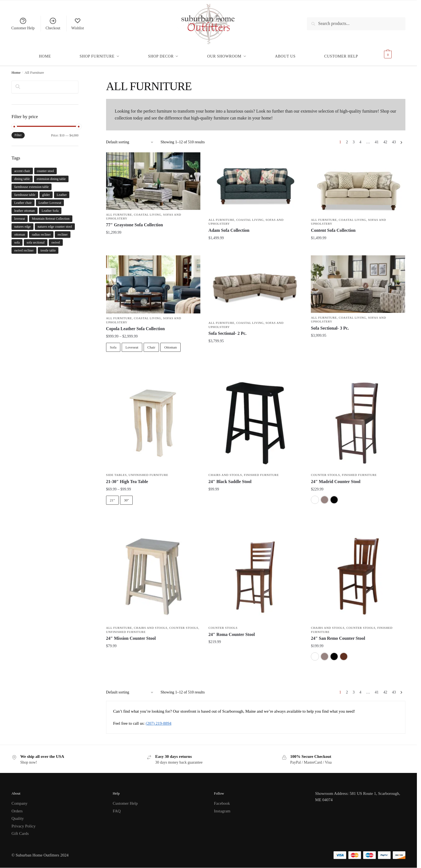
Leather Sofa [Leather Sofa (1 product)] (50, 207)
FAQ (117, 808)
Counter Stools (325, 472)
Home (16, 69)
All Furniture (119, 211)
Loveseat (132, 344)
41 (377, 139)
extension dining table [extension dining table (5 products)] (51, 176)
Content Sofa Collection (333, 227)
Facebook (222, 800)
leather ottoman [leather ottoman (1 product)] (25, 207)
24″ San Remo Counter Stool (338, 635)
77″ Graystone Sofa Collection (134, 222)
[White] (315, 496)
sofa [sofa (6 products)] (17, 239)
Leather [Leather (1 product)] (62, 192)
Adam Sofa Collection (229, 227)
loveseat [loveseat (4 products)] (20, 215)
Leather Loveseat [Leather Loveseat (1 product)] (50, 199)
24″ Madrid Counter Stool (336, 478)
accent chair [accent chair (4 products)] (22, 168)
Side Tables (116, 472)
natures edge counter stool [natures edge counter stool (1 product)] (55, 223)
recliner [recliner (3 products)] (63, 231)
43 (394, 139)
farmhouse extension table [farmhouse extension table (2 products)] (32, 184)
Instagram (222, 808)
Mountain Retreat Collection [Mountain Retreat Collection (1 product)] (51, 215)
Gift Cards (20, 830)
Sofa (113, 344)
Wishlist (78, 24)
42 (385, 139)
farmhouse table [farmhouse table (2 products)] (25, 192)
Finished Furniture (261, 472)
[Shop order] (130, 139)
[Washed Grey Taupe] (325, 496)
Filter (18, 132)
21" (112, 497)
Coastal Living (147, 211)
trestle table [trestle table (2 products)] (48, 247)
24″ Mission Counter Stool (131, 635)
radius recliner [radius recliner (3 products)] (41, 231)
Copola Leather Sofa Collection (135, 325)
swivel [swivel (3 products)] (56, 239)
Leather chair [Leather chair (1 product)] (23, 199)
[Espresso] (344, 653)
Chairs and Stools (225, 472)
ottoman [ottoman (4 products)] (20, 231)
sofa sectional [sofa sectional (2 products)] (36, 239)
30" (126, 497)
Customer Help (23, 24)
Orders (17, 808)
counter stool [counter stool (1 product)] (45, 168)
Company (19, 800)
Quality (18, 815)
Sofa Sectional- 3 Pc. (330, 325)
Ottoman (170, 344)
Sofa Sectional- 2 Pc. (228, 330)
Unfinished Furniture (148, 472)
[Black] (334, 496)
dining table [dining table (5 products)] (22, 176)
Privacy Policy (24, 823)
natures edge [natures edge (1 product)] (22, 223)
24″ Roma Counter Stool (232, 631)
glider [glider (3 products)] (46, 192)
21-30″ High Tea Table (127, 478)
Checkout (53, 24)
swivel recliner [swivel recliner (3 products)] (24, 247)
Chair (151, 344)
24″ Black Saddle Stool (230, 478)
